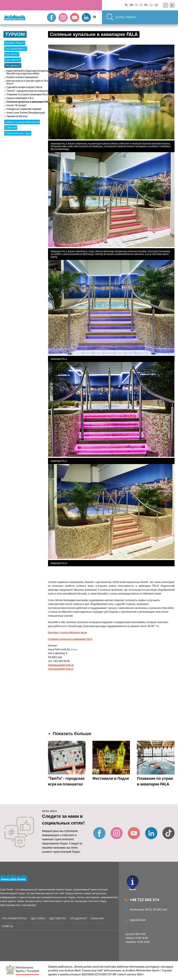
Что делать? (13, 65)
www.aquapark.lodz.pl (61, 669)
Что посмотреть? (16, 49)
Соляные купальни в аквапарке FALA (28, 102)
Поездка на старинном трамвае (24, 109)
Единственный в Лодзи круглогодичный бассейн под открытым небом (28, 72)
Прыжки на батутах (17, 116)
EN (131, 5)
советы (7, 926)
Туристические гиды (18, 133)
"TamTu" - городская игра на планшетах (28, 91)
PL (126, 5)
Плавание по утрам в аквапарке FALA (27, 94)
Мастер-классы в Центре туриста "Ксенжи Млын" (30, 82)
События (11, 128)
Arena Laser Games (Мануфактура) (26, 113)
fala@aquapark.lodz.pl (61, 665)
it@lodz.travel (138, 920)
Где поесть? (13, 60)
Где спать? (12, 54)
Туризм (15, 34)
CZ (156, 5)
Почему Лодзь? (15, 43)
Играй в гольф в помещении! (22, 77)
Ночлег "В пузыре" (16, 105)
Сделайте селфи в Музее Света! (24, 87)
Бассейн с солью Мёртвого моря (68, 633)
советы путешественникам (22, 122)
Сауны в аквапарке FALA (20, 98)
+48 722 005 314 (144, 900)
